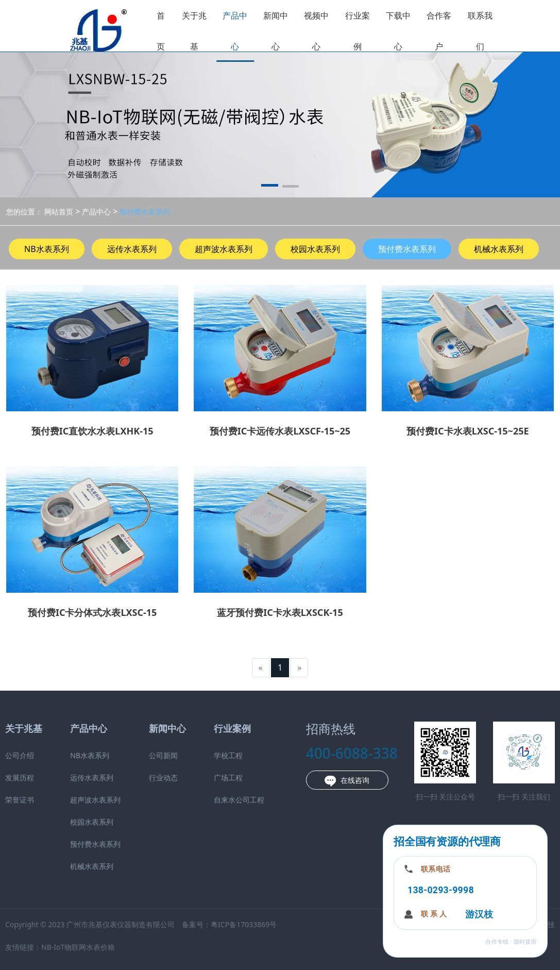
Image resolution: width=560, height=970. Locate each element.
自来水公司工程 (239, 800)
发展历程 (20, 777)
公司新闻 (163, 755)
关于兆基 (194, 31)
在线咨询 (347, 781)
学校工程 (228, 755)
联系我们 (480, 31)
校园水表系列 (315, 249)
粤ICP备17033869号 (244, 924)
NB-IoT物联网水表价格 (78, 947)
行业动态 (163, 777)
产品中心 (235, 31)
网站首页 (59, 212)
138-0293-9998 (441, 890)
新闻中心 (276, 31)
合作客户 (439, 31)
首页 (161, 31)
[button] (270, 187)
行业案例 (358, 31)
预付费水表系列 (144, 212)
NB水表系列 (47, 249)
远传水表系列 (132, 249)
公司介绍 (20, 755)
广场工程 (228, 777)
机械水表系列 (499, 249)
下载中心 (398, 31)
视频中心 (316, 31)
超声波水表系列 (224, 249)
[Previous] (261, 668)
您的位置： (24, 212)
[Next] (299, 668)
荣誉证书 (20, 800)
